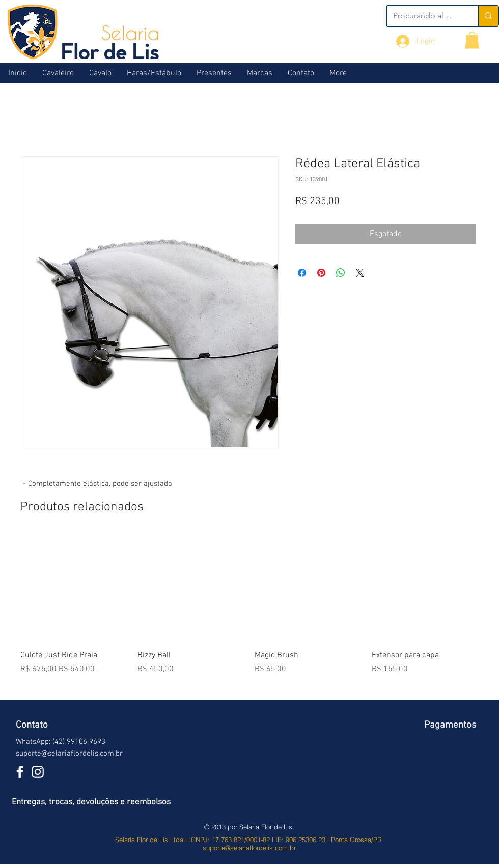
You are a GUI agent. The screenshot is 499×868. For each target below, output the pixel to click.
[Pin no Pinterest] (321, 273)
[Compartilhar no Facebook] (302, 273)
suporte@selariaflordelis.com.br (69, 754)
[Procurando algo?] (425, 16)
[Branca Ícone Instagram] (38, 772)
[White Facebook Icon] (20, 772)
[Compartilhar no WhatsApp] (341, 273)
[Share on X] (360, 273)
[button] (472, 40)
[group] (249, 611)
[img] (448, 765)
